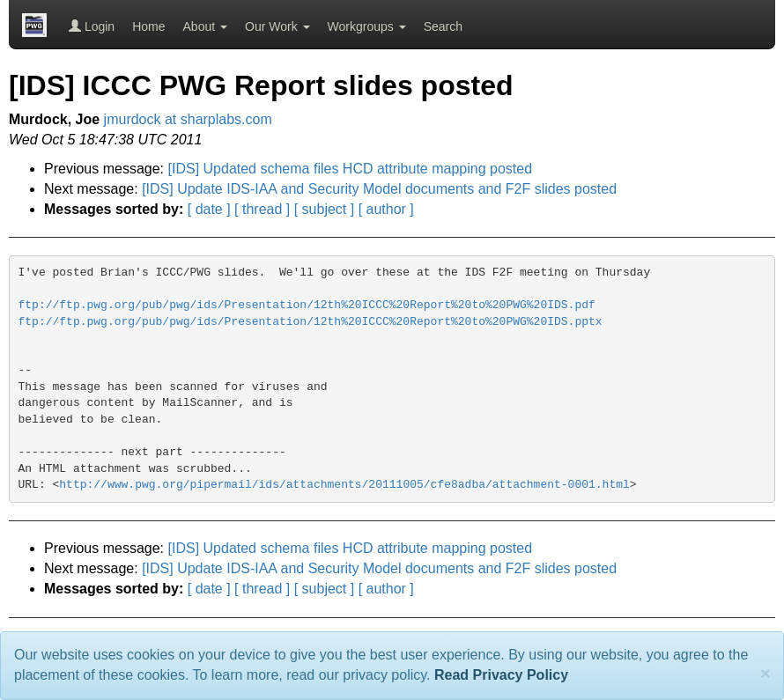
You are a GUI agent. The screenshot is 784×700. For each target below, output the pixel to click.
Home (148, 26)
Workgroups (367, 26)
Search (443, 26)
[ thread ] (262, 209)
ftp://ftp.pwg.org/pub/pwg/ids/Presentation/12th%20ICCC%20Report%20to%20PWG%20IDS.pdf (307, 305)
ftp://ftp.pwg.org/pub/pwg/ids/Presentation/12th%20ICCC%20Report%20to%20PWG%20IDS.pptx (311, 322)
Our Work (277, 26)
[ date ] (209, 209)
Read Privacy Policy (501, 675)
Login (92, 26)
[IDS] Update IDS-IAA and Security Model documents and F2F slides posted (379, 189)
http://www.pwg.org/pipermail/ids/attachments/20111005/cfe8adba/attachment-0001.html (344, 485)
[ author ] (386, 209)
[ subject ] (324, 209)
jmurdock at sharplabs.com (188, 119)
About (205, 26)
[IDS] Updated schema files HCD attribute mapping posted (351, 169)
